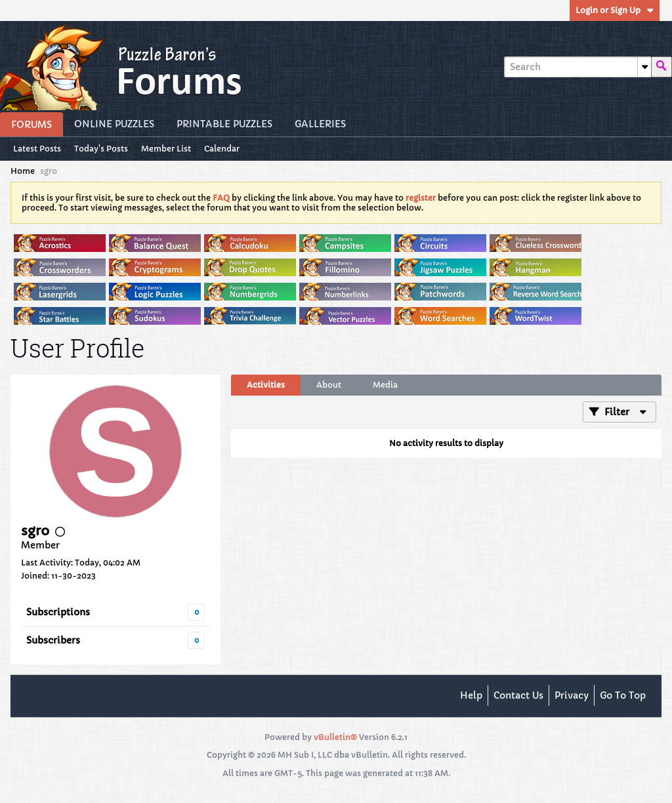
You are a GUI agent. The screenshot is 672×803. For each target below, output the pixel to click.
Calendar (222, 149)
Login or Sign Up (615, 10)
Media (385, 385)
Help (471, 695)
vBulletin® (335, 737)
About (329, 385)
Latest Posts (37, 149)
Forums (31, 125)
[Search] (577, 67)
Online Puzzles (114, 124)
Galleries (320, 124)
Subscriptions (58, 612)
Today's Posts (101, 149)
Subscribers (53, 640)
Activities (266, 385)
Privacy (572, 695)
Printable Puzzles (224, 124)
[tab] (266, 385)
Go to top (623, 695)
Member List (166, 149)
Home (23, 171)
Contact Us (518, 695)
